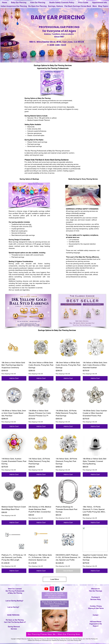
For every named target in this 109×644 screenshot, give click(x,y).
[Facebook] (57, 589)
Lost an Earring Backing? (14, 601)
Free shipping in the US (9, 374)
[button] (104, 12)
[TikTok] (63, 589)
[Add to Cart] (14, 378)
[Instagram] (52, 589)
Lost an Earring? (13, 607)
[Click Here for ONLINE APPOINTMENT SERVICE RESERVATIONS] (54, 595)
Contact (95, 615)
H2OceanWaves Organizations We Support (96, 624)
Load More (55, 579)
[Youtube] (46, 589)
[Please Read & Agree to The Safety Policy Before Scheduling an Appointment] (54, 604)
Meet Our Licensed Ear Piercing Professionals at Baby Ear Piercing (15, 591)
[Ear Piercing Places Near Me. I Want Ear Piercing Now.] (54, 634)
